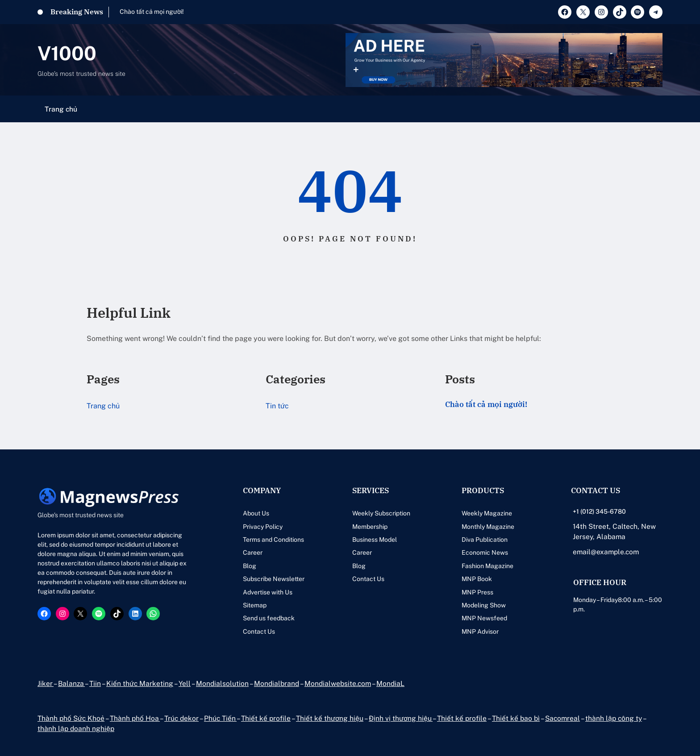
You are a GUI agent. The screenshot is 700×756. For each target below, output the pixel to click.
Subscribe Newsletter (274, 579)
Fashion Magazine (487, 566)
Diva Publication (485, 540)
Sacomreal (562, 718)
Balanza (71, 683)
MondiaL (390, 683)
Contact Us (259, 631)
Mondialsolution (222, 683)
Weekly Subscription (381, 513)
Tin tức (277, 406)
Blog (250, 566)
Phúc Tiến (220, 718)
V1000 (67, 53)
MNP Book (477, 579)
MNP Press (477, 592)
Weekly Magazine (487, 513)
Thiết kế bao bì (516, 718)
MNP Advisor (480, 631)
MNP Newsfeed (484, 618)
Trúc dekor (181, 718)
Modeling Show (484, 605)
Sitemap (255, 605)
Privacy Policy (263, 527)
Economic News (485, 552)
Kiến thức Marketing (140, 683)
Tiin (95, 683)
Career (253, 552)
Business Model (375, 540)
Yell (185, 683)
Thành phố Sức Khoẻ (71, 718)
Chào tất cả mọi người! (152, 12)
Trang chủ (61, 109)
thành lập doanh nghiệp (76, 728)
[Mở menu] (657, 109)
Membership (370, 527)
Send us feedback (269, 618)
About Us (256, 513)
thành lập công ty (614, 718)
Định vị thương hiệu (401, 718)
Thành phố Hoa (135, 718)
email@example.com (606, 552)
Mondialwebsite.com (338, 683)
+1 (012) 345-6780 (599, 511)
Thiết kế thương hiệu (330, 718)
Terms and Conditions (273, 540)
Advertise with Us (268, 592)
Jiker (46, 683)
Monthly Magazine (488, 527)
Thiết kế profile (266, 718)
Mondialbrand (277, 683)
